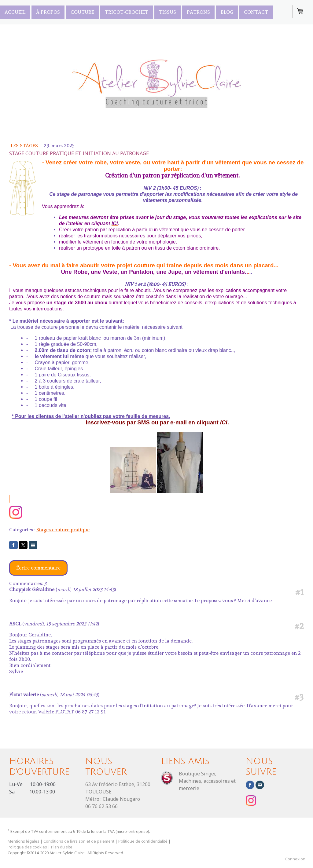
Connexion (295, 859)
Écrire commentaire (38, 568)
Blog (227, 12)
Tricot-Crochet (127, 12)
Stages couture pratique (63, 530)
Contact (256, 12)
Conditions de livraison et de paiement (79, 841)
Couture (82, 12)
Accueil (15, 12)
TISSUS (168, 12)
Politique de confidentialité (143, 841)
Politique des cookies (27, 847)
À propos (48, 12)
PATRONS (198, 12)
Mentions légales (24, 841)
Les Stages (25, 146)
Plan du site (62, 847)
